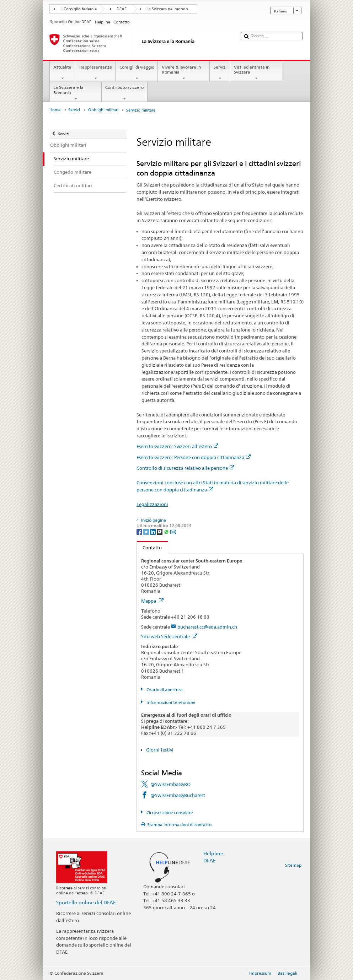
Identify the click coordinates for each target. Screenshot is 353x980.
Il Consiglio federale (79, 9)
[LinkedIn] (153, 531)
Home (55, 110)
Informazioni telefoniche (170, 702)
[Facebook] (140, 531)
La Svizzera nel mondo (167, 9)
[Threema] (160, 531)
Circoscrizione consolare (169, 812)
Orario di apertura (164, 690)
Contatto (149, 548)
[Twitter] (147, 531)
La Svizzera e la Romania (76, 93)
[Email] (173, 531)
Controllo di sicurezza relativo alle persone (185, 468)
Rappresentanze (95, 73)
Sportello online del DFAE (86, 902)
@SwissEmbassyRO (170, 784)
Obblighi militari (103, 110)
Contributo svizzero (125, 93)
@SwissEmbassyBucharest (178, 795)
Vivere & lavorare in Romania (184, 73)
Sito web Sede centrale (169, 636)
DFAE (122, 9)
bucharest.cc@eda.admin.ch (207, 627)
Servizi (220, 73)
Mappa (152, 601)
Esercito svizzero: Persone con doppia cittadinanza (194, 457)
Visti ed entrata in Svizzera (256, 73)
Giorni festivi (160, 750)
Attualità (63, 73)
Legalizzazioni (152, 504)
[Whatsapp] (167, 531)
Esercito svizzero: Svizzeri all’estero (177, 446)
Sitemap (293, 865)
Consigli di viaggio (137, 73)
